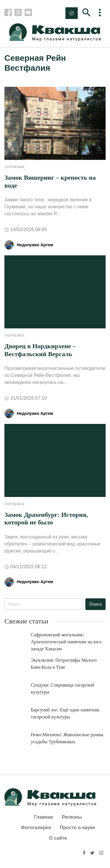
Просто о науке (77, 828)
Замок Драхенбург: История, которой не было (46, 518)
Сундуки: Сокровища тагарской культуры (62, 688)
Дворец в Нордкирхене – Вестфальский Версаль (40, 350)
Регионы (72, 817)
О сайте (58, 838)
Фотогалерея (36, 828)
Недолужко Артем (35, 245)
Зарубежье (15, 167)
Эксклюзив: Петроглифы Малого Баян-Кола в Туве (64, 664)
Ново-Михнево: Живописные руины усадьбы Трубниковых (67, 738)
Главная (44, 817)
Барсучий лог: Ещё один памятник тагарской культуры (65, 713)
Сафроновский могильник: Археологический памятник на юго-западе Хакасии (67, 642)
